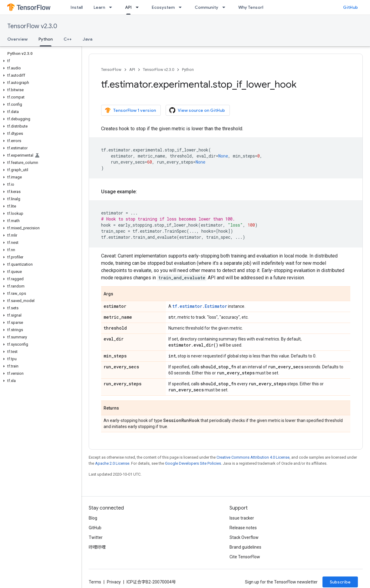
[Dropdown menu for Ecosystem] (182, 7)
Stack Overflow (244, 537)
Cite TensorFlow (245, 557)
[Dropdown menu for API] (139, 7)
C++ (68, 39)
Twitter (96, 537)
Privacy (114, 582)
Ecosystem (163, 7)
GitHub (350, 7)
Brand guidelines (245, 547)
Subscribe (340, 582)
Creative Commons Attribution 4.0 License (253, 457)
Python (188, 70)
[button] (40, 61)
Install (77, 7)
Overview (17, 39)
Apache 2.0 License (112, 463)
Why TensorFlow (255, 7)
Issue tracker (242, 518)
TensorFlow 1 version (130, 110)
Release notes (243, 528)
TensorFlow (111, 70)
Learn (99, 7)
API (132, 70)
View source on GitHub (197, 110)
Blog (93, 518)
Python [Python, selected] (46, 39)
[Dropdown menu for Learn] (112, 7)
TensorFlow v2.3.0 (32, 26)
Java (88, 39)
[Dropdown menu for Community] (226, 7)
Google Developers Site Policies (193, 463)
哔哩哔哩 (97, 547)
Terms (95, 582)
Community (206, 7)
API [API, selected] (128, 7)
